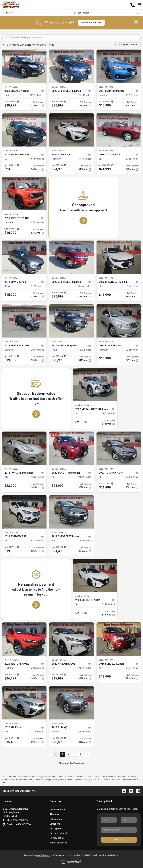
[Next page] (87, 754)
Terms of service (58, 843)
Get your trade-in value (91, 23)
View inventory (57, 810)
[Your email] (119, 830)
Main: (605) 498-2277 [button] (16, 820)
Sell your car (56, 819)
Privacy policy (57, 838)
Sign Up (119, 840)
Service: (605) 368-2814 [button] (17, 824)
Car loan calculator (59, 833)
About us (54, 814)
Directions (55, 824)
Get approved (56, 829)
